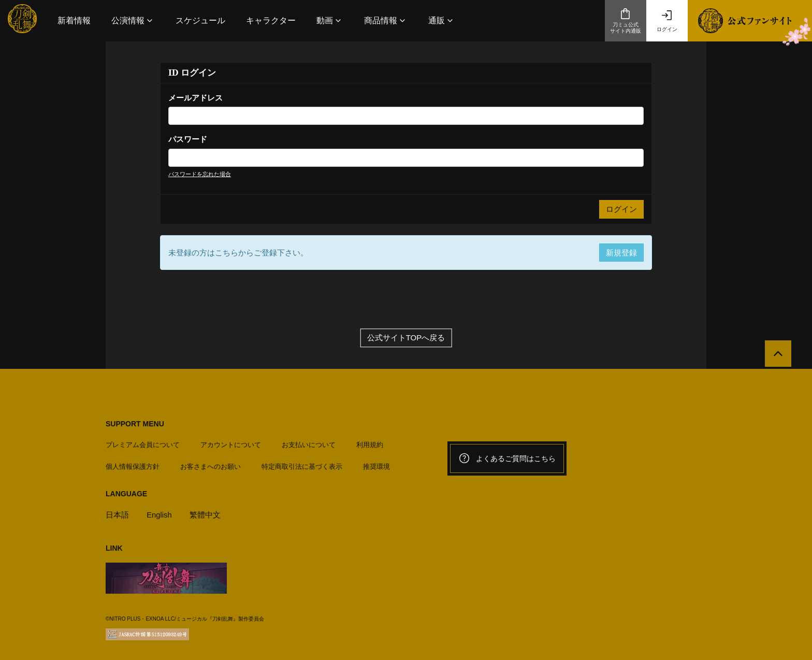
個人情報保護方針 (133, 466)
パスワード (188, 139)
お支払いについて (309, 444)
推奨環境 (376, 466)
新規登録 (621, 252)
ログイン (667, 21)
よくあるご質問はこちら (507, 459)
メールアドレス (195, 98)
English (159, 514)
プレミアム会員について (143, 444)
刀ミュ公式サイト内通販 (626, 21)
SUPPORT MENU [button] (135, 424)
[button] (133, 20)
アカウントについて (231, 444)
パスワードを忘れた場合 (200, 174)
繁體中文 (206, 514)
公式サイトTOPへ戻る (406, 339)
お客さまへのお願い (211, 466)
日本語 (117, 514)
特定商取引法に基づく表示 (302, 466)
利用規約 (370, 444)
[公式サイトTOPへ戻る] (777, 355)
